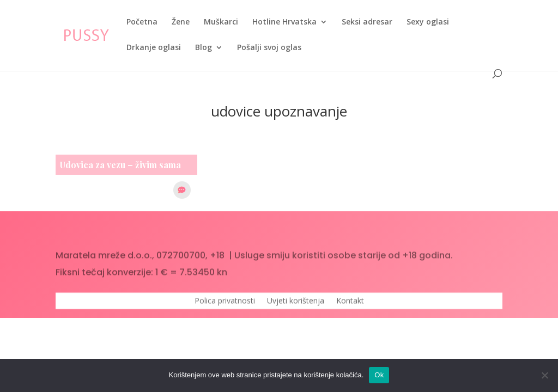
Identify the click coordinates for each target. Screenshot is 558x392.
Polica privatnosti (225, 304)
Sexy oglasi (428, 22)
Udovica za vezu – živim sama (120, 165)
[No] (544, 375)
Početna (142, 22)
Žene (181, 22)
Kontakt (350, 304)
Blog (204, 48)
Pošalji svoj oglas (269, 48)
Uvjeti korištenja (296, 304)
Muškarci (221, 22)
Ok (379, 375)
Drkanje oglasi (154, 48)
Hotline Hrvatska (284, 22)
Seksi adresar (367, 22)
